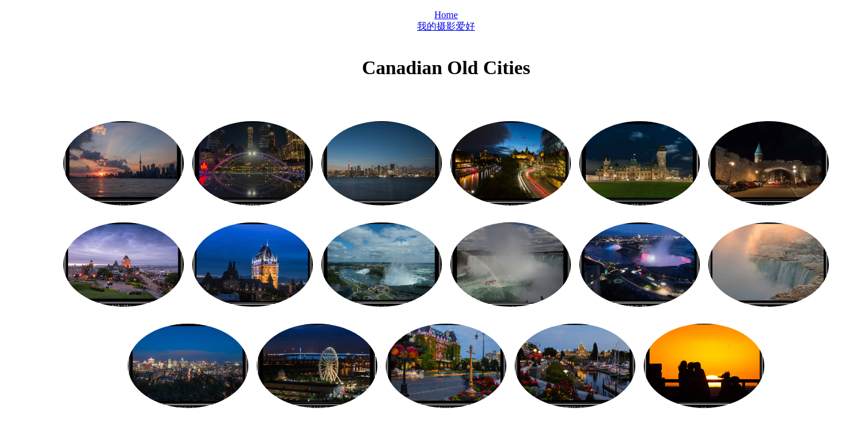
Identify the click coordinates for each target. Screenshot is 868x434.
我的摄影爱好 (446, 26)
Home (446, 15)
